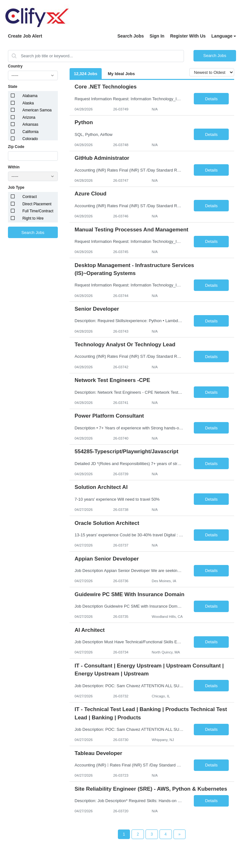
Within (14, 167)
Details (211, 99)
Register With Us (188, 36)
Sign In (157, 36)
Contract (30, 197)
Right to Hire (33, 218)
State (13, 87)
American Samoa (37, 110)
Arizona (29, 117)
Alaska (28, 103)
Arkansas (30, 124)
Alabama (30, 96)
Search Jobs (130, 36)
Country (15, 66)
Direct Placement (37, 204)
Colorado (30, 139)
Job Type (16, 187)
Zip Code (16, 147)
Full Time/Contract (38, 211)
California (31, 132)
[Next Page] (180, 834)
